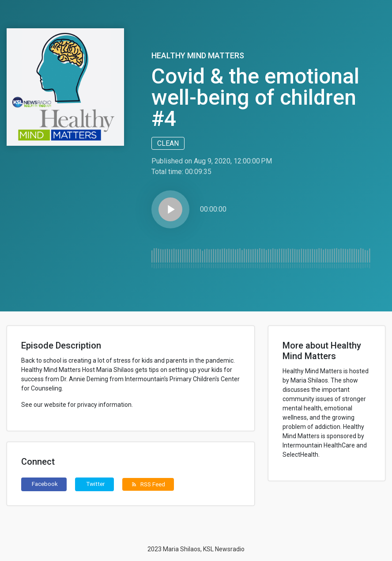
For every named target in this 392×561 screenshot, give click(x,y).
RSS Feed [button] (148, 484)
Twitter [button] (96, 484)
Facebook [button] (45, 484)
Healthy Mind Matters (198, 55)
